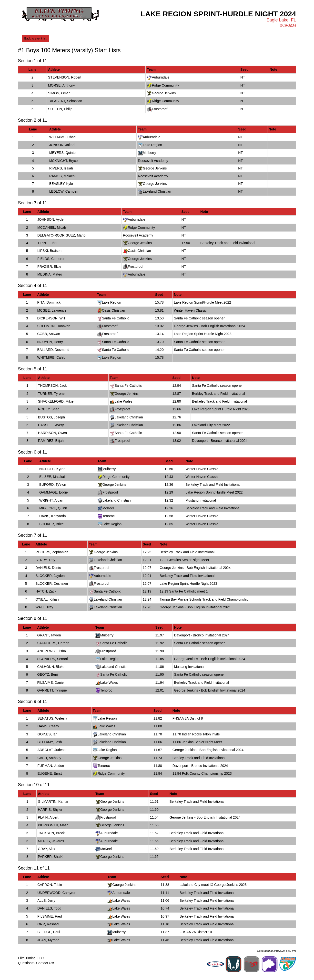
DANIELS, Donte (48, 568)
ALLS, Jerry (46, 901)
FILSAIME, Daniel (51, 683)
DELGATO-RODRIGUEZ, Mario (61, 235)
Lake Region (152, 145)
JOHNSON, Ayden (51, 219)
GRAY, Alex (46, 849)
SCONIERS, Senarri (53, 659)
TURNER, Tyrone (51, 394)
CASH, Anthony (49, 758)
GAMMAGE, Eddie (54, 492)
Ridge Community (165, 85)
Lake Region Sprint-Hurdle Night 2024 (218, 14)
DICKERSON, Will (51, 318)
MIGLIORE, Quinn (53, 508)
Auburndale (161, 77)
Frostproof (160, 109)
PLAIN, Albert (48, 817)
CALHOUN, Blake (51, 667)
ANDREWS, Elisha (52, 651)
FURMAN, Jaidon (51, 766)
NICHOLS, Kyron (52, 469)
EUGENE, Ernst (50, 773)
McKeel (108, 508)
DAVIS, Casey (48, 726)
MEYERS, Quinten (63, 153)
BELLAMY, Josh (50, 742)
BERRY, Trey (45, 560)
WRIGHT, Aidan (51, 500)
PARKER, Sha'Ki (51, 857)
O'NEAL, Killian (47, 599)
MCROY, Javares (51, 841)
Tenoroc (109, 516)
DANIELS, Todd (49, 908)
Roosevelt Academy (153, 161)
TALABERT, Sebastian (65, 101)
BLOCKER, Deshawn (52, 584)
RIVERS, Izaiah (61, 168)
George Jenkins (164, 93)
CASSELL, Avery (51, 425)
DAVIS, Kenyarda (53, 516)
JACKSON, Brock (51, 833)
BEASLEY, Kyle (61, 184)
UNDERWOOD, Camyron (57, 893)
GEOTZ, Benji (48, 674)
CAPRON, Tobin (50, 885)
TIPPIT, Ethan (48, 243)
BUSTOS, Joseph (51, 417)
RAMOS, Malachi (62, 176)
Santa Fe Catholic (116, 318)
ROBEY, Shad (49, 409)
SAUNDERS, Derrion (53, 643)
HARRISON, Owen (52, 433)
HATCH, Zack (46, 591)
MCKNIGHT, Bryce (64, 161)
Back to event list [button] (35, 39)
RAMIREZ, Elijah (51, 441)
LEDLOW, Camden (64, 191)
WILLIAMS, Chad (62, 137)
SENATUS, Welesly (52, 718)
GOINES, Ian (47, 734)
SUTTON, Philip (60, 109)
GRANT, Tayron (49, 635)
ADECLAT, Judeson (52, 750)
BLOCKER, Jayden (50, 576)
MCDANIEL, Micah (52, 228)
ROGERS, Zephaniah (52, 552)
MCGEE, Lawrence (52, 310)
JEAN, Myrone (48, 940)
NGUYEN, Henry (50, 342)
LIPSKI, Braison (49, 251)
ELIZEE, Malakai (52, 477)
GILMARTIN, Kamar (53, 802)
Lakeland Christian (157, 191)
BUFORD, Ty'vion (53, 485)
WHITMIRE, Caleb (51, 357)
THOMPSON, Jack (52, 386)
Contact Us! (45, 963)
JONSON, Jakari (62, 145)
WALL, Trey (44, 607)
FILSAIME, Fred (50, 916)
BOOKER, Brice (51, 524)
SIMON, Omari (59, 93)
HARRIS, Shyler (50, 810)
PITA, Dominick (49, 302)
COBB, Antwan (49, 334)
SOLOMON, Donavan (54, 326)
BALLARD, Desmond (53, 350)
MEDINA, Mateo (50, 274)
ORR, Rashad (48, 924)
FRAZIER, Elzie (49, 267)
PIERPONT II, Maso (53, 825)
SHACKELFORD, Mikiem (57, 401)
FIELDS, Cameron (51, 259)
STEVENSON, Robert (65, 77)
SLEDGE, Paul (49, 932)
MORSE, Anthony (61, 85)
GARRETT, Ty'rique (52, 690)
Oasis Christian (139, 251)
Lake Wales (124, 401)
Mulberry (149, 153)
